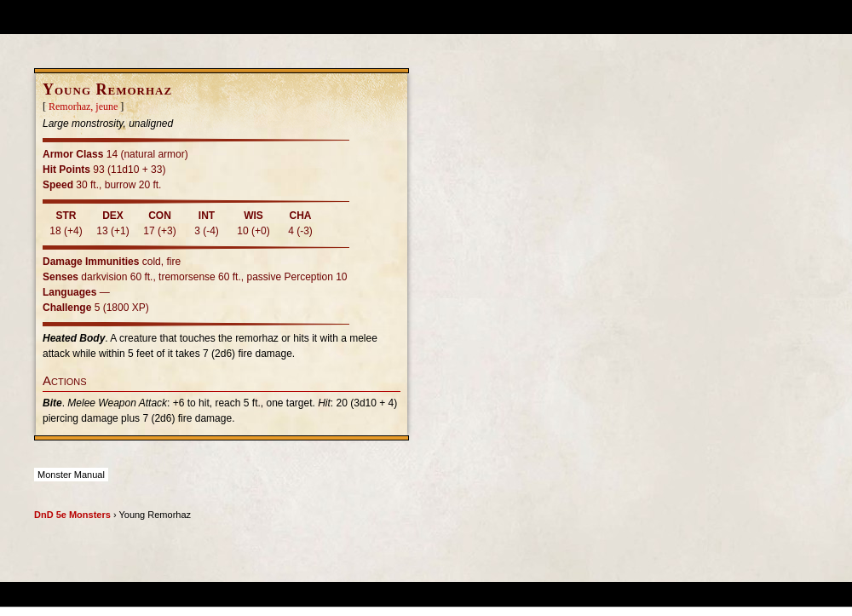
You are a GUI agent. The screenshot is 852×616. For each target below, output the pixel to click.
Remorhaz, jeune (83, 107)
